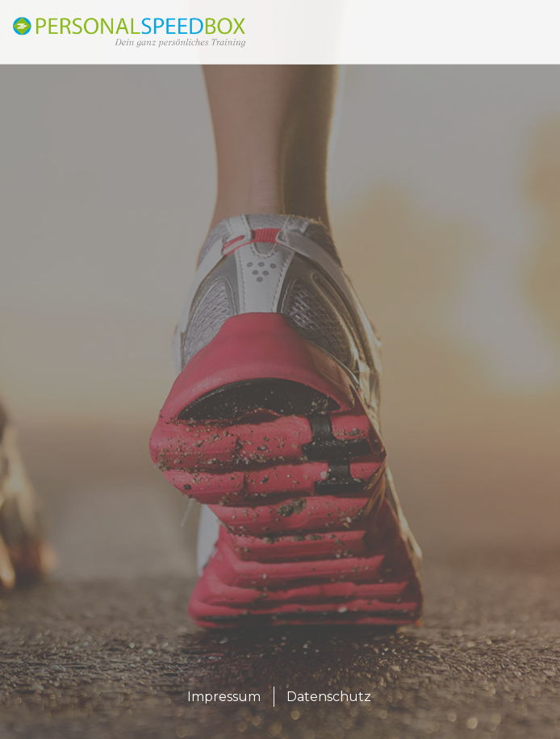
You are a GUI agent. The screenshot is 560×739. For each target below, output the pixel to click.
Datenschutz (329, 697)
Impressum (224, 697)
